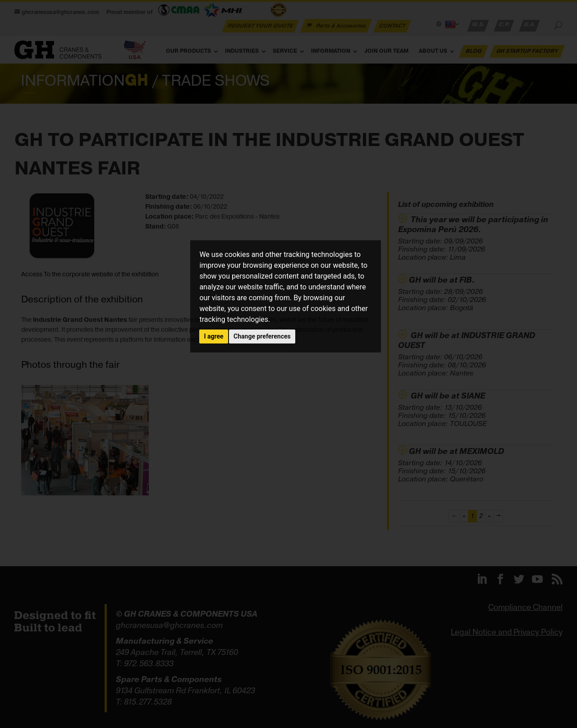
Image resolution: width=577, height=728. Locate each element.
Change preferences (262, 336)
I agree (213, 336)
